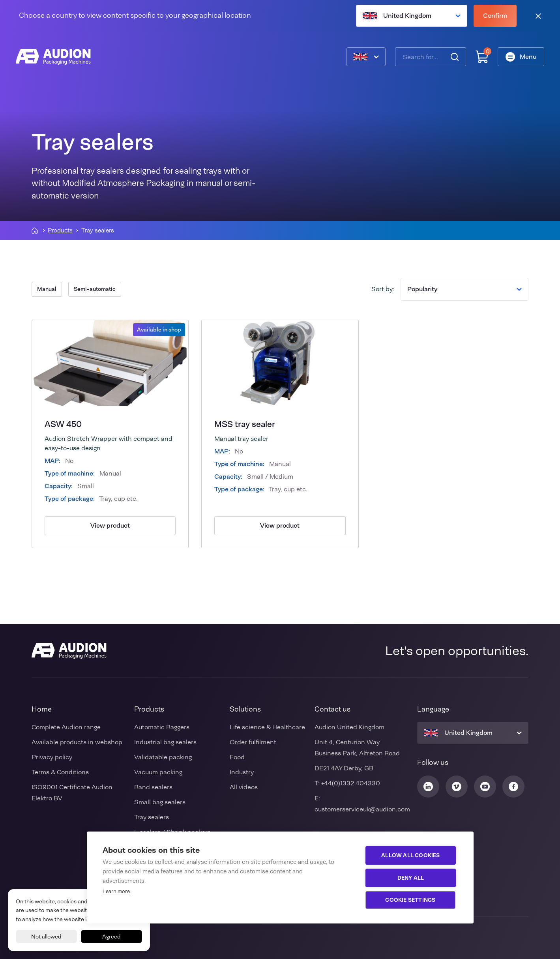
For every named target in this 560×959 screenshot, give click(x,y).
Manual (47, 289)
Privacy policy (52, 757)
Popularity (464, 289)
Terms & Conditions (60, 772)
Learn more (116, 891)
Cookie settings (411, 900)
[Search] (455, 57)
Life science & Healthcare (267, 727)
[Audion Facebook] (513, 787)
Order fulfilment (253, 742)
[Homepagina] (35, 230)
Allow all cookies (410, 855)
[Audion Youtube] (485, 787)
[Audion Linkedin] (428, 787)
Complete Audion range (66, 727)
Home (42, 709)
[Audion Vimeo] (457, 787)
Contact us (332, 709)
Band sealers (153, 787)
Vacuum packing (158, 772)
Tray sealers (152, 817)
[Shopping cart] (482, 57)
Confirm (495, 16)
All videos (244, 787)
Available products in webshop (77, 742)
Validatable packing (163, 757)
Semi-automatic (95, 289)
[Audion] (53, 57)
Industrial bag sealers (165, 742)
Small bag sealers (160, 802)
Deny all (411, 878)
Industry (242, 772)
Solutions (245, 709)
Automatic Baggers (162, 727)
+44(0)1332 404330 (351, 783)
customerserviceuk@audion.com (362, 809)
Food (237, 757)
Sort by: (383, 289)
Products (60, 231)
